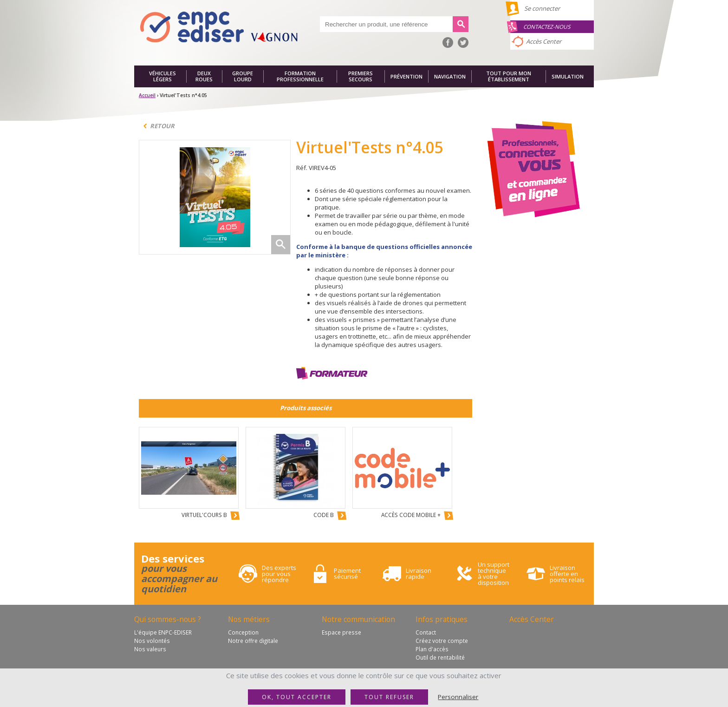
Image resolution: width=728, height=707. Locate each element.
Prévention (406, 76)
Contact (426, 632)
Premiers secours (361, 76)
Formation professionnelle (300, 76)
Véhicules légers (162, 76)
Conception (243, 632)
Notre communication (358, 619)
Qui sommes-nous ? (168, 619)
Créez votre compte (442, 641)
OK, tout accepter (297, 697)
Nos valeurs (150, 649)
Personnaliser (458, 697)
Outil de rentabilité (440, 657)
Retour (162, 126)
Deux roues (204, 76)
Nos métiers (249, 619)
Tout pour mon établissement (509, 76)
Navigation (450, 76)
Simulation (568, 76)
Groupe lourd (243, 76)
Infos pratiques (442, 619)
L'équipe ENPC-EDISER (163, 632)
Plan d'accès (432, 649)
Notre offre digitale (253, 641)
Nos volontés (152, 641)
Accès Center (544, 41)
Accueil (147, 95)
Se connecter (542, 8)
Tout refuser (389, 697)
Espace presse (341, 632)
